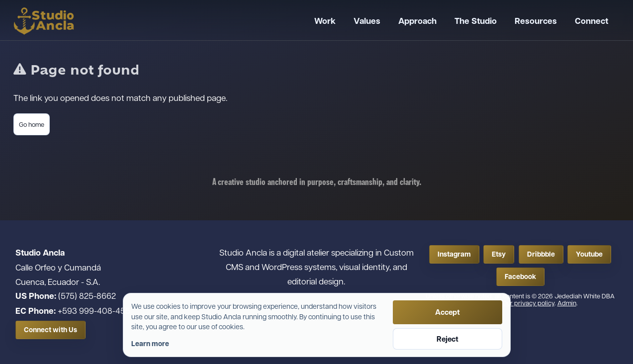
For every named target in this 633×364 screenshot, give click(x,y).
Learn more (150, 344)
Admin (567, 303)
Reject (448, 339)
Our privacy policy (528, 303)
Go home (32, 124)
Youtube (589, 254)
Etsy (499, 254)
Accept (448, 312)
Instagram (454, 254)
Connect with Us (50, 330)
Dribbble (541, 254)
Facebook (520, 276)
